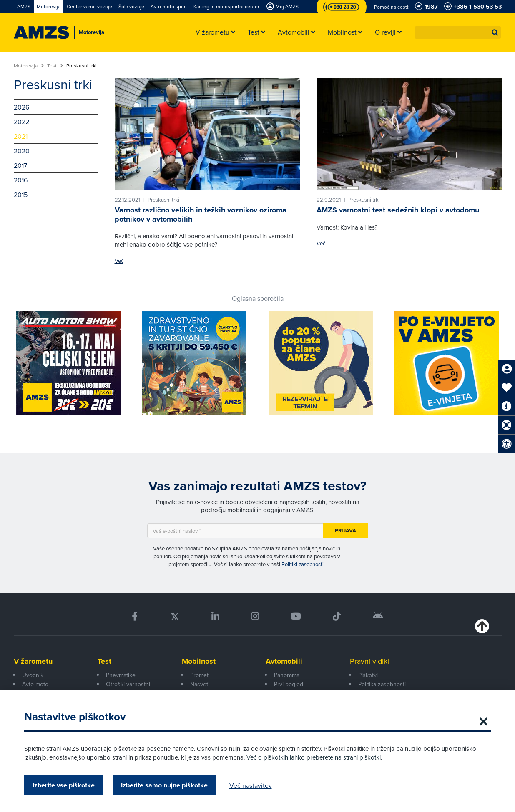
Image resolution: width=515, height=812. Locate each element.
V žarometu (33, 661)
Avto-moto (35, 684)
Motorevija (29, 66)
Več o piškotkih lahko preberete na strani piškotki (314, 757)
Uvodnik (33, 675)
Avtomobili (284, 661)
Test (55, 66)
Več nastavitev (251, 785)
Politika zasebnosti (382, 684)
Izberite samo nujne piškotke (164, 785)
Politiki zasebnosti (303, 564)
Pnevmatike (121, 675)
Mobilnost (199, 661)
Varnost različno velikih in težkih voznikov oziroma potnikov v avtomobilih (201, 215)
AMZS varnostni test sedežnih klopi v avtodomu (398, 210)
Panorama (287, 675)
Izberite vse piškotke (64, 785)
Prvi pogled (289, 684)
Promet (199, 675)
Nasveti (200, 684)
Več (119, 261)
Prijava (345, 531)
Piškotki (368, 675)
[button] (495, 32)
